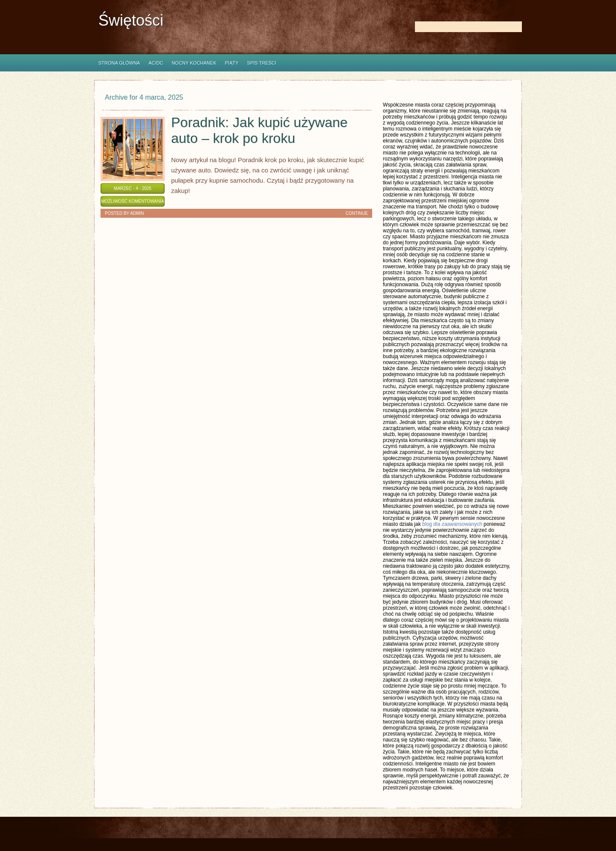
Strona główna (119, 63)
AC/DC (156, 63)
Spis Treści (262, 63)
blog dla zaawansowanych (452, 524)
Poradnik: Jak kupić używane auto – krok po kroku (259, 130)
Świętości (131, 20)
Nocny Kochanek (194, 63)
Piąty (232, 63)
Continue (357, 213)
